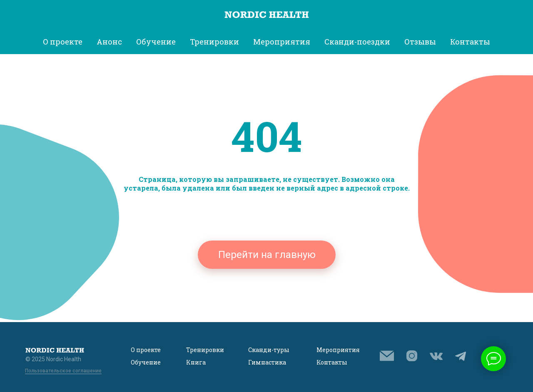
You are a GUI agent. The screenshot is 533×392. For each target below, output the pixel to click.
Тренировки (205, 350)
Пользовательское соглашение (63, 371)
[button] (387, 356)
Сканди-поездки (357, 42)
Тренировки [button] (214, 42)
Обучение (146, 362)
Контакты (470, 42)
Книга (196, 362)
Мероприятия (338, 350)
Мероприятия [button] (282, 42)
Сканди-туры (269, 350)
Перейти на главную (267, 255)
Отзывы (420, 42)
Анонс (109, 42)
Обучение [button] (156, 42)
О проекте (146, 350)
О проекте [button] (63, 42)
